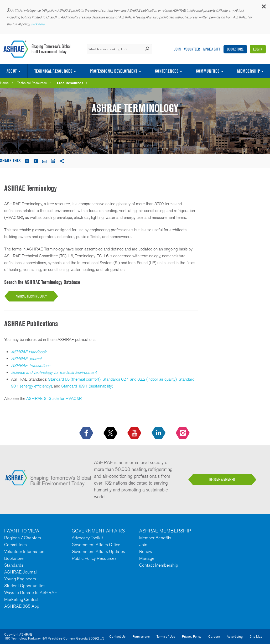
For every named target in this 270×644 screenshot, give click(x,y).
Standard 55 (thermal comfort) (74, 379)
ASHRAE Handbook (29, 352)
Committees (15, 545)
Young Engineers (20, 579)
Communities (208, 71)
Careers (214, 637)
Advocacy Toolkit (87, 538)
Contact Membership (159, 565)
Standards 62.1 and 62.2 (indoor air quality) (140, 379)
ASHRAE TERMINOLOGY (31, 296)
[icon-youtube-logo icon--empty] (135, 433)
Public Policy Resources (94, 558)
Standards (14, 565)
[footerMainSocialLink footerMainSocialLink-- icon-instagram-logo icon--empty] (183, 433)
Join (177, 49)
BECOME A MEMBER (222, 480)
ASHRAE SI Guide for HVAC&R (54, 398)
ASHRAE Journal (26, 359)
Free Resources (70, 83)
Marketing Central (21, 599)
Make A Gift (212, 49)
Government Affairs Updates (98, 551)
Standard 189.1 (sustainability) (87, 386)
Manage (147, 558)
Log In (258, 49)
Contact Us (117, 637)
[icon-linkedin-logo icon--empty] (159, 433)
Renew (146, 551)
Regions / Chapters (23, 538)
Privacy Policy (192, 637)
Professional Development (113, 71)
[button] (263, 8)
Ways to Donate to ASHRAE (31, 592)
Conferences (167, 71)
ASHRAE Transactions (31, 366)
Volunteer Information (24, 551)
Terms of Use (166, 637)
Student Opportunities (25, 586)
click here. (38, 24)
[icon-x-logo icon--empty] (111, 433)
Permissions (141, 637)
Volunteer (192, 49)
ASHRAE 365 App (22, 606)
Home (4, 83)
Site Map (256, 637)
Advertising (235, 637)
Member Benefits (155, 538)
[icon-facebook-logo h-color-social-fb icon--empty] (87, 433)
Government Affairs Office (96, 545)
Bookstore (235, 49)
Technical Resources (53, 71)
